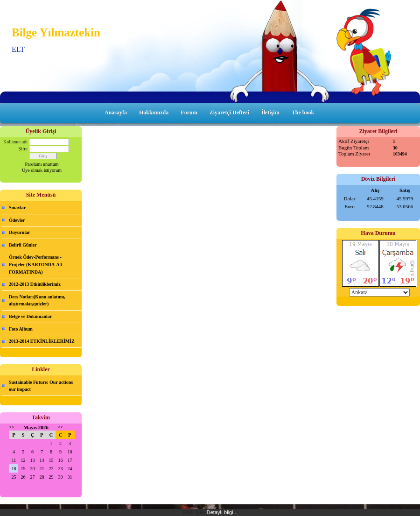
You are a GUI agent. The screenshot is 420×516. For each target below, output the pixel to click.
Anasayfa (116, 113)
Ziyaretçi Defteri (229, 113)
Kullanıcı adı (15, 142)
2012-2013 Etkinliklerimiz (35, 284)
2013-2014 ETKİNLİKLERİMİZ (42, 341)
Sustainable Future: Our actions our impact (41, 386)
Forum (189, 113)
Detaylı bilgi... (222, 512)
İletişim (270, 113)
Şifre (23, 149)
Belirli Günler (23, 245)
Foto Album (21, 329)
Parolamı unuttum (42, 164)
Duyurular (20, 232)
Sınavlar (17, 208)
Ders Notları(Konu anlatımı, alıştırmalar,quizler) (37, 300)
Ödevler (17, 220)
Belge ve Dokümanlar (30, 316)
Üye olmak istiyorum (42, 170)
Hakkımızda (154, 113)
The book (303, 113)
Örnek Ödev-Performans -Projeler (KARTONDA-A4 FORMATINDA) (35, 264)
